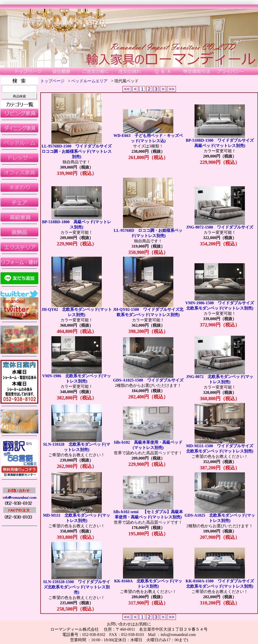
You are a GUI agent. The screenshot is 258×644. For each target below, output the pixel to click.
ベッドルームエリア (89, 81)
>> (171, 89)
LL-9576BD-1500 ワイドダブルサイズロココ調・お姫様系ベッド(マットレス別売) (77, 151)
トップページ (52, 81)
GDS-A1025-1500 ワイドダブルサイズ (148, 380)
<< (127, 89)
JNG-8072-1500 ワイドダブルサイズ (220, 227)
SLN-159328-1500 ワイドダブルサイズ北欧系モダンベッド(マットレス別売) (77, 587)
